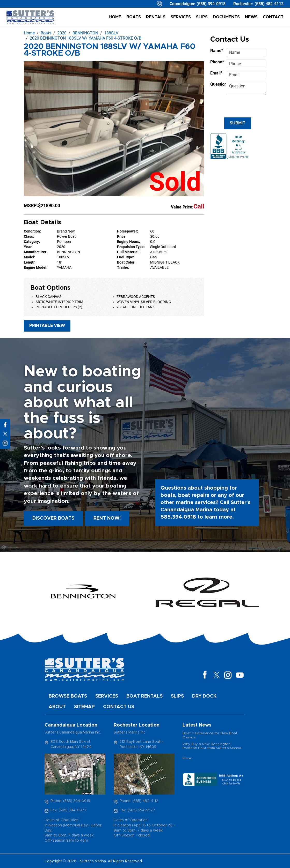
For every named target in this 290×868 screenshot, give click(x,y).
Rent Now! (107, 518)
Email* (216, 73)
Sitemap (84, 707)
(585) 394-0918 (211, 4)
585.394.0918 (178, 517)
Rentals (156, 17)
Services (181, 17)
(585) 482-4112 (269, 4)
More (187, 758)
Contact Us (119, 707)
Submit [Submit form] (238, 123)
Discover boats (53, 518)
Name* (216, 51)
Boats (134, 17)
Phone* (216, 62)
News (251, 17)
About (57, 707)
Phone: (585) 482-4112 (139, 801)
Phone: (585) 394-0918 (70, 801)
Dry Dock (204, 696)
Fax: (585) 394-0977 (68, 810)
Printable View (47, 326)
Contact (273, 17)
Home (115, 17)
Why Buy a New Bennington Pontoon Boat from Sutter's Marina (212, 746)
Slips (202, 17)
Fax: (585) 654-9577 (137, 810)
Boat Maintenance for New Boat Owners (210, 735)
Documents (226, 17)
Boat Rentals (144, 696)
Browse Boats (68, 696)
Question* (216, 84)
